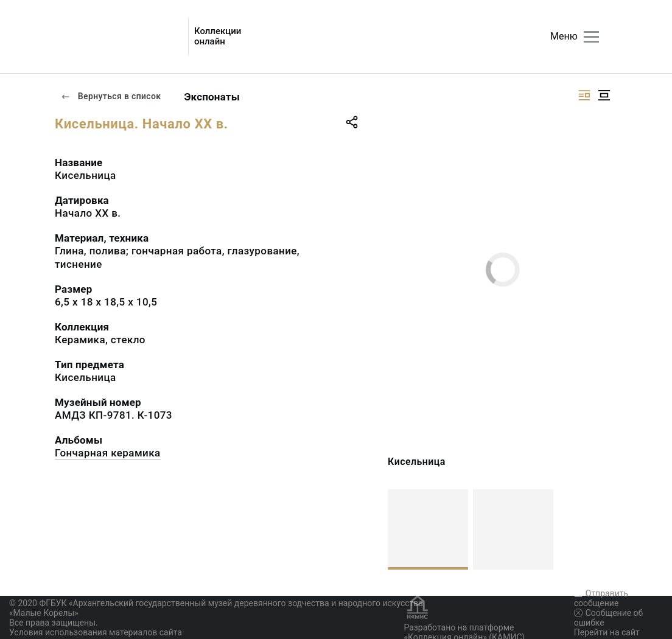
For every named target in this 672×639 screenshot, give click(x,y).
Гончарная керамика (108, 453)
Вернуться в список (111, 96)
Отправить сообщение (601, 598)
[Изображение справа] (584, 95)
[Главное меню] (591, 37)
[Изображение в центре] (604, 95)
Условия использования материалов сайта (96, 632)
